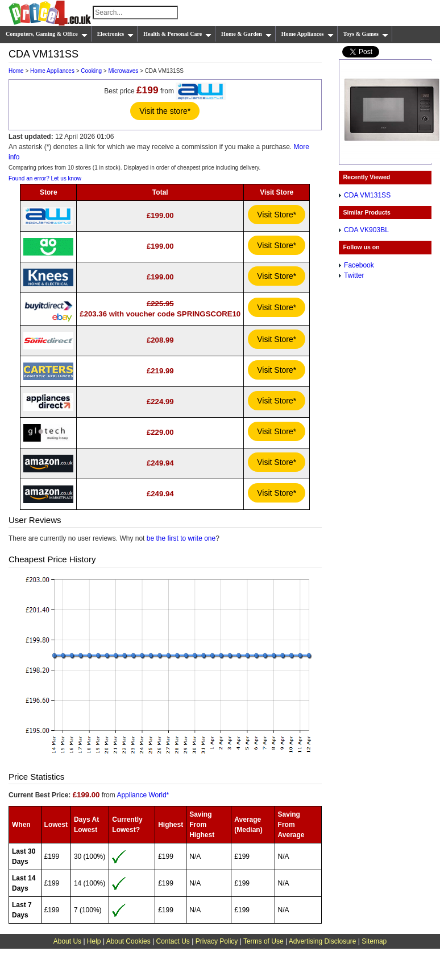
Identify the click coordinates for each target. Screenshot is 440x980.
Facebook (359, 265)
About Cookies (128, 941)
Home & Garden (246, 34)
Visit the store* (165, 111)
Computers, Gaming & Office (47, 34)
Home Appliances (308, 34)
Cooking (91, 71)
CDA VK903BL (366, 230)
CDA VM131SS (367, 195)
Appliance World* (143, 795)
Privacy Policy (217, 941)
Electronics (116, 34)
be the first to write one (181, 538)
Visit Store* (277, 215)
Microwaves (123, 71)
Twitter (354, 275)
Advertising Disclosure (323, 941)
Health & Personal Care (177, 34)
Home (16, 71)
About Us (67, 941)
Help (94, 941)
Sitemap (374, 941)
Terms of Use (263, 941)
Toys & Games (366, 34)
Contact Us (173, 941)
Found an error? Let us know (45, 178)
